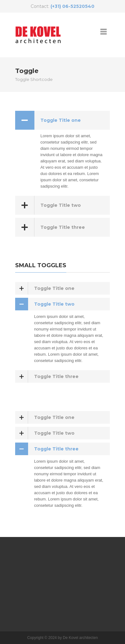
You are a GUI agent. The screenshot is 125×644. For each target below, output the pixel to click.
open (104, 31)
